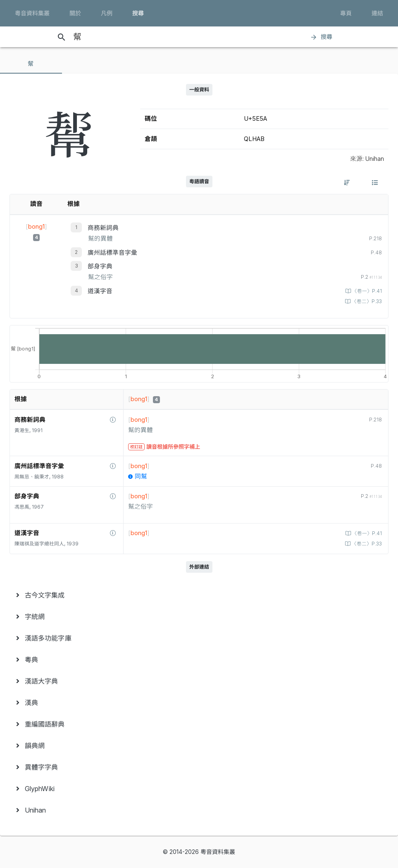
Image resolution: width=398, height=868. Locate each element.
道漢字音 (100, 291)
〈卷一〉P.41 (366, 291)
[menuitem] (199, 595)
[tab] (31, 64)
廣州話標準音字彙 (112, 253)
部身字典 (100, 266)
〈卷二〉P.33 (366, 301)
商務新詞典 (103, 228)
